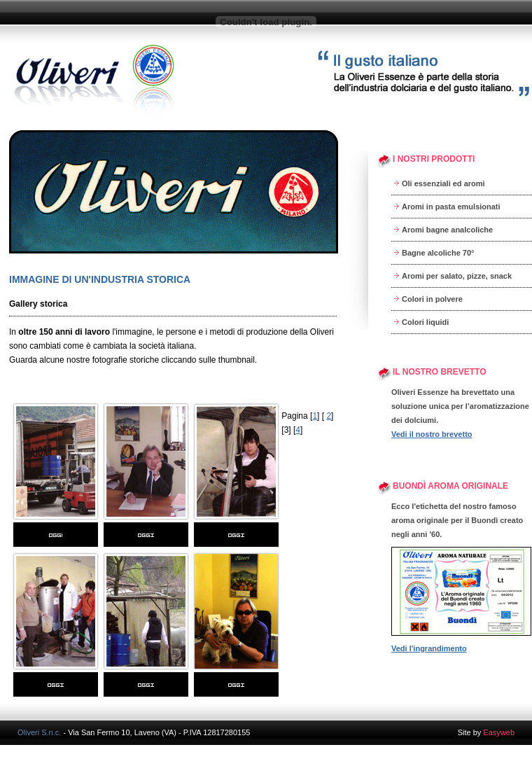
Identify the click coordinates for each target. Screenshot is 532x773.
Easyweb (499, 732)
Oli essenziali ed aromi (443, 183)
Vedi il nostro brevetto (432, 434)
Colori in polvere (432, 299)
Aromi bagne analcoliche (447, 230)
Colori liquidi (425, 322)
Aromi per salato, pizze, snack (457, 276)
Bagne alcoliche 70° (438, 253)
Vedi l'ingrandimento (429, 648)
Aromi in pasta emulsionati (451, 207)
